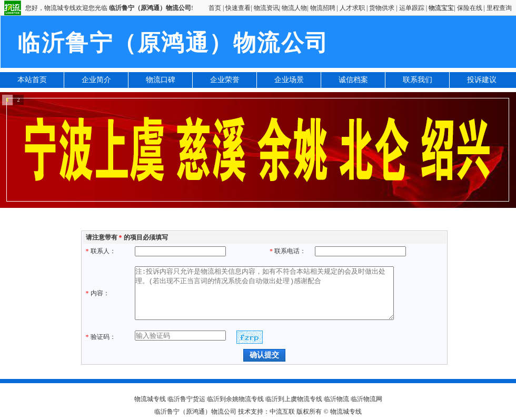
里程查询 (499, 8)
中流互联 (282, 412)
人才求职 (352, 8)
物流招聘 (323, 8)
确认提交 (264, 355)
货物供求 (382, 8)
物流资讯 (266, 8)
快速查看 (238, 8)
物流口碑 (161, 80)
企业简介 (96, 80)
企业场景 (289, 80)
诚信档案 (353, 80)
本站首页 (32, 80)
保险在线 (470, 8)
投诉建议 (482, 80)
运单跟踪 (412, 8)
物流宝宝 (441, 8)
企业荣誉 (225, 80)
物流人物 (294, 8)
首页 (215, 8)
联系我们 (418, 80)
